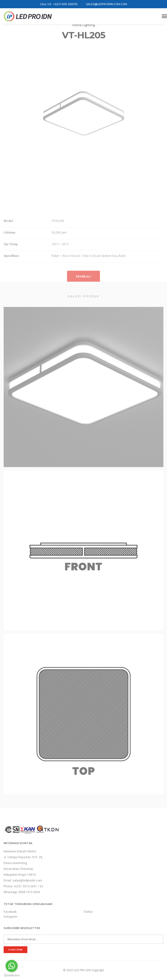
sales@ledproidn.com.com (106, 4)
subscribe (15, 950)
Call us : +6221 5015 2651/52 (59, 4)
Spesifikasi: (12, 274)
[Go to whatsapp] (12, 966)
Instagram (11, 917)
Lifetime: (10, 251)
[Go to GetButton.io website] (12, 975)
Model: (8, 239)
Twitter (88, 912)
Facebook (10, 912)
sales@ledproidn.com (27, 881)
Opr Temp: (11, 263)
